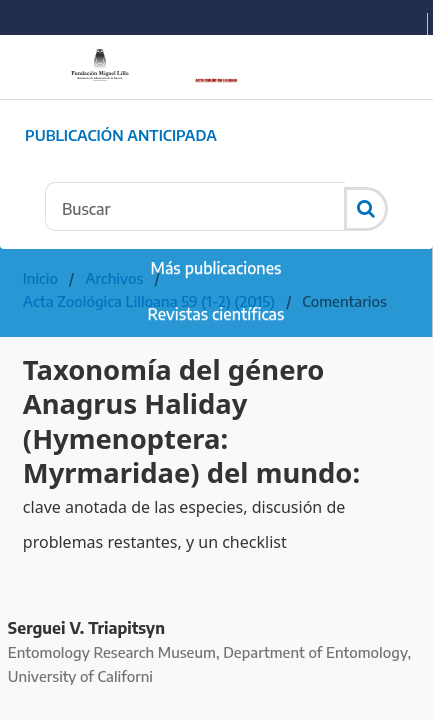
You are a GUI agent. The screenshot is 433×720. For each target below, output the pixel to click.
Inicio (40, 278)
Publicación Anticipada (121, 135)
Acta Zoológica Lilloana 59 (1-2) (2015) (149, 301)
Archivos (114, 278)
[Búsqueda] (195, 206)
